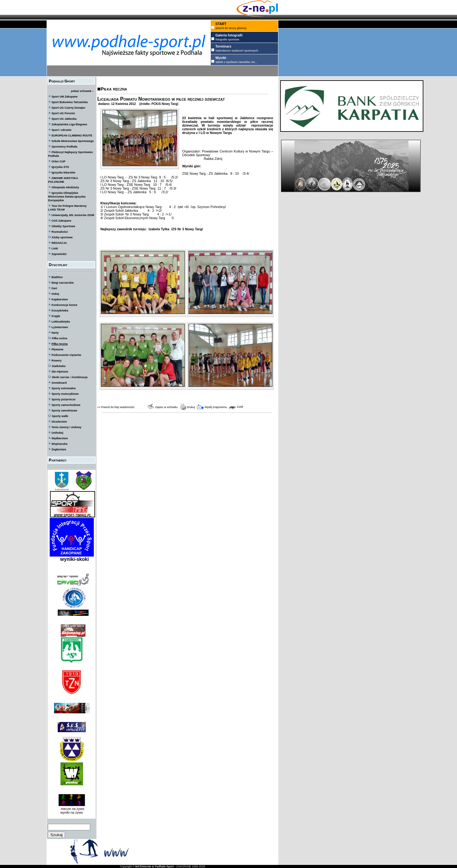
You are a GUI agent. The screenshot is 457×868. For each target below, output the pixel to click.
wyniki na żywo (71, 812)
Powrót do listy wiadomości (118, 407)
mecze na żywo (72, 809)
